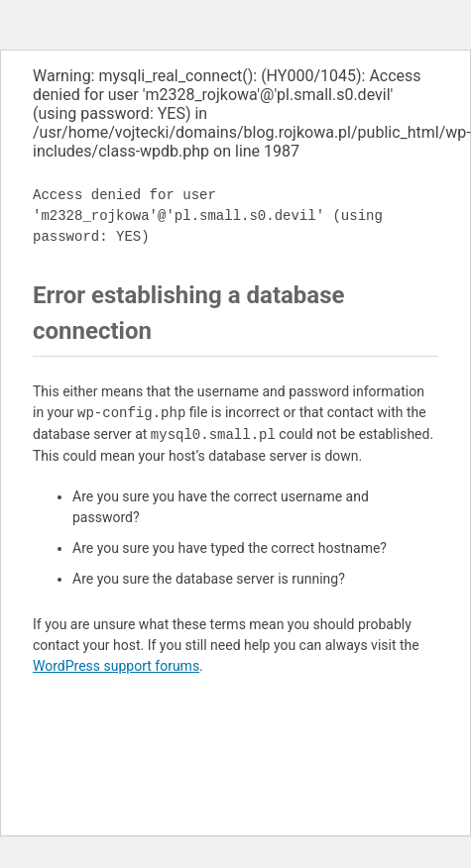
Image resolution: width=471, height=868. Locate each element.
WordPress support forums (116, 666)
